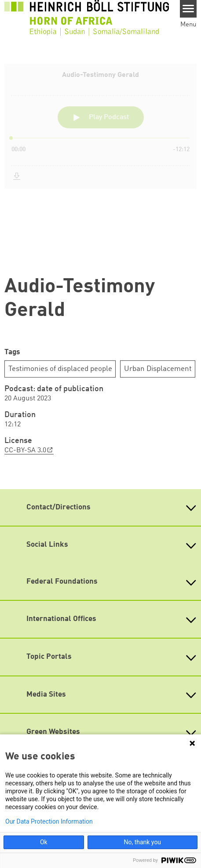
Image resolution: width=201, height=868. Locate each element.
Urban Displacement (158, 369)
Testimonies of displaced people (60, 369)
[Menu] (188, 9)
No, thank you (142, 842)
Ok (44, 842)
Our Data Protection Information (49, 821)
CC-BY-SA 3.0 (25, 450)
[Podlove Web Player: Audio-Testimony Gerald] (100, 163)
